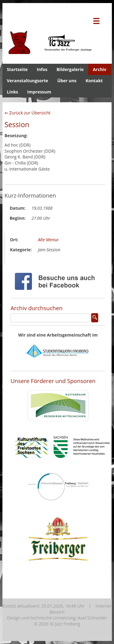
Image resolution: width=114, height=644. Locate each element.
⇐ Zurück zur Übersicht (28, 113)
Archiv (100, 69)
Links (13, 92)
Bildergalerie (70, 69)
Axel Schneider (92, 618)
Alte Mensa (48, 240)
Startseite (17, 69)
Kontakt (94, 81)
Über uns (67, 81)
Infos (42, 69)
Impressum (39, 92)
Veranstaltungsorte (28, 81)
